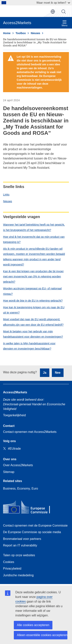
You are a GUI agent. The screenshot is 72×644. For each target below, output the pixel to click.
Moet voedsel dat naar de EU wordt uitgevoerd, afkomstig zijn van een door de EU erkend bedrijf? (33, 322)
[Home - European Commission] (31, 508)
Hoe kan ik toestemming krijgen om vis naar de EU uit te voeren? (34, 310)
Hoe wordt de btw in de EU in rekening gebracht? (33, 301)
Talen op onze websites (19, 555)
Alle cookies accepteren (33, 625)
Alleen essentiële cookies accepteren (42, 635)
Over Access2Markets (18, 465)
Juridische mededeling (18, 575)
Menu (65, 23)
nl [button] (53, 12)
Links (6, 195)
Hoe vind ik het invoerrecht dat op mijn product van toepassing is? (34, 239)
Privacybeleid (12, 569)
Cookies (9, 562)
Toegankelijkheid (14, 415)
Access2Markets (15, 392)
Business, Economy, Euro (21, 488)
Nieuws (8, 201)
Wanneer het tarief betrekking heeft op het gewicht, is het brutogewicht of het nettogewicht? (34, 227)
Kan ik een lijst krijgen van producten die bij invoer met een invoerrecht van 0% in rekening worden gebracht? (33, 276)
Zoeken (64, 12)
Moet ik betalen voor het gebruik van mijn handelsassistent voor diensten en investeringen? (33, 334)
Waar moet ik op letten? (53, 3)
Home (7, 33)
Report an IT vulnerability (20, 545)
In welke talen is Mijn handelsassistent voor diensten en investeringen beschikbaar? (29, 346)
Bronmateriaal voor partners (22, 539)
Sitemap (9, 472)
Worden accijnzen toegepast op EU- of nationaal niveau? (32, 291)
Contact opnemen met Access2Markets (30, 432)
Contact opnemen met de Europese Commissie (35, 526)
